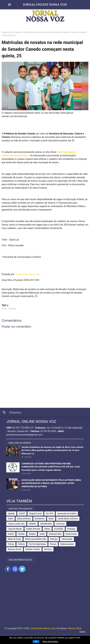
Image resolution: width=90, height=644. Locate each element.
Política (21, 544)
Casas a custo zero (16, 524)
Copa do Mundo (15, 529)
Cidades (32, 524)
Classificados (46, 524)
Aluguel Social (35, 514)
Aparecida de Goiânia (67, 514)
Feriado (21, 534)
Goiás (4, 309)
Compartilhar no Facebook (8, 569)
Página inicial (8, 32)
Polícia (11, 544)
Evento (11, 534)
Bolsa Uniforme (24, 519)
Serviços (48, 549)
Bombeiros (40, 519)
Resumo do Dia (15, 549)
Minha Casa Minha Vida (36, 539)
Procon (53, 544)
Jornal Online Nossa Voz (28, 274)
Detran (47, 529)
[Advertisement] (45, 602)
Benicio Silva (75, 628)
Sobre (83, 632)
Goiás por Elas (55, 534)
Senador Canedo (33, 549)
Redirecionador (67, 544)
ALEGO (22, 514)
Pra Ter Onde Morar (37, 544)
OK (36, 642)
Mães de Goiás (14, 539)
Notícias (19, 32)
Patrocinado (67, 539)
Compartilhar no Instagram (15, 569)
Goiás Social (71, 534)
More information (50, 642)
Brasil (51, 519)
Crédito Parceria (33, 529)
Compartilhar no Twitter (22, 569)
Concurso (60, 524)
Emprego (71, 529)
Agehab (11, 514)
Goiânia (32, 534)
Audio (11, 519)
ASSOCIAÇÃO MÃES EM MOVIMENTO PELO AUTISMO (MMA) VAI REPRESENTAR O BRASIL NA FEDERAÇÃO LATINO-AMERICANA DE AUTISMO (51, 483)
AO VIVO (50, 514)
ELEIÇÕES (59, 529)
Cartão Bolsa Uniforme (68, 519)
